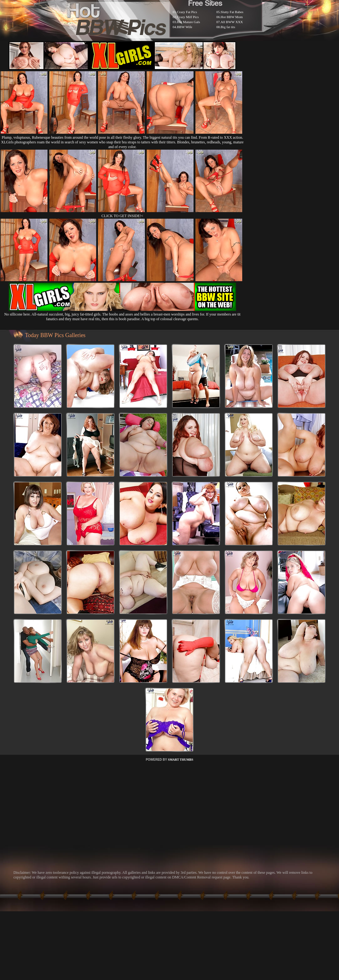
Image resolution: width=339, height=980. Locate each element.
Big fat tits (228, 27)
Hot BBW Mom (232, 17)
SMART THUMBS (181, 760)
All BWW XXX (232, 22)
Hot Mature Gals (189, 22)
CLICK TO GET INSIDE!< (122, 216)
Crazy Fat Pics (187, 12)
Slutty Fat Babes (232, 12)
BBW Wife (185, 27)
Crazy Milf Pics (188, 17)
